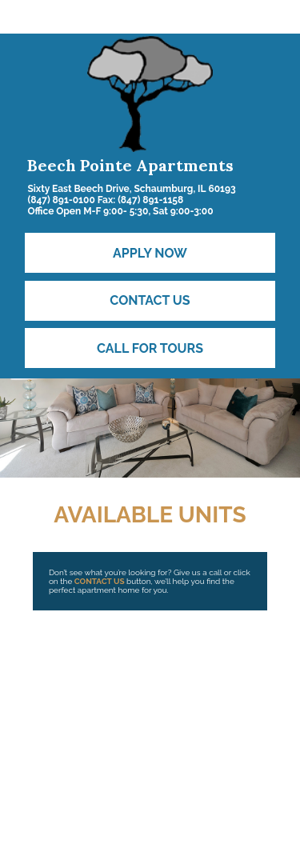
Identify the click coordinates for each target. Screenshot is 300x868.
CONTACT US (100, 581)
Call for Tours (150, 348)
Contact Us (150, 300)
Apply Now (150, 253)
